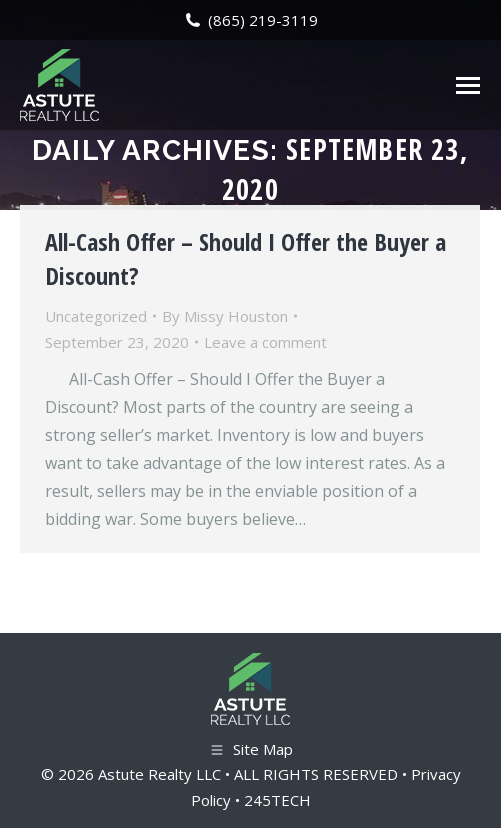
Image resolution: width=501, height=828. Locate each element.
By (225, 316)
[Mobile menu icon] (468, 85)
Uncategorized (96, 316)
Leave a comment (265, 342)
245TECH (277, 800)
